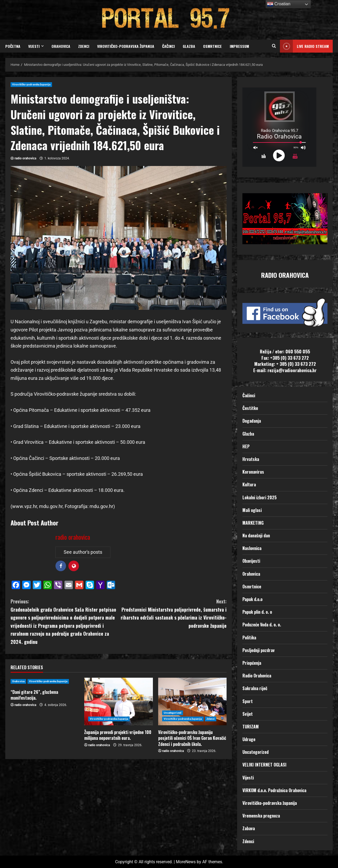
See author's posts (83, 552)
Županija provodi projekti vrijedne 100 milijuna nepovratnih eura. (118, 735)
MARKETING (253, 523)
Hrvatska (251, 459)
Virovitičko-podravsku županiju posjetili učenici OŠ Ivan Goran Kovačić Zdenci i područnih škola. (192, 738)
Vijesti (34, 46)
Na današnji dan (256, 535)
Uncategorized (173, 713)
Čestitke (250, 408)
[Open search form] (274, 46)
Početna (13, 46)
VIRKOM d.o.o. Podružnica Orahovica (274, 790)
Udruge (249, 739)
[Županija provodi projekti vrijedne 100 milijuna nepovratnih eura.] (118, 701)
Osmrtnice (212, 46)
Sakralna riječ (255, 688)
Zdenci (84, 46)
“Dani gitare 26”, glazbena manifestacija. (34, 695)
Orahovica (61, 46)
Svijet (248, 714)
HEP (246, 446)
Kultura (249, 484)
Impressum (239, 46)
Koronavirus (253, 472)
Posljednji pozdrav (259, 650)
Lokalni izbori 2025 (260, 497)
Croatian (279, 4)
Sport (248, 701)
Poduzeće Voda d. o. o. (262, 625)
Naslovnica (252, 548)
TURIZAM (251, 727)
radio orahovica (25, 158)
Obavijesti (251, 561)
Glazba (189, 46)
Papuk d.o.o (252, 599)
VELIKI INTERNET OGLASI (264, 765)
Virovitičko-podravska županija (126, 46)
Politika (249, 638)
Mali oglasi (252, 510)
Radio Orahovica (257, 676)
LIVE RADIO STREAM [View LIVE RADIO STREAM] (304, 46)
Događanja (252, 421)
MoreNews (186, 862)
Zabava (249, 828)
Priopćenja (252, 663)
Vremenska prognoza (261, 816)
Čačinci (168, 46)
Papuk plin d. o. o (257, 612)
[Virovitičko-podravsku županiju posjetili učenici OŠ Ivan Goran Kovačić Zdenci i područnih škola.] (192, 701)
